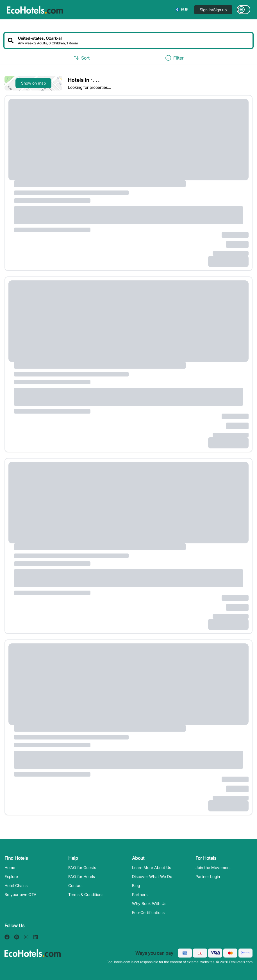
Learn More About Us (152, 867)
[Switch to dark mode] (244, 10)
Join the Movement (213, 867)
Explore (11, 876)
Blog (136, 885)
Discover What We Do (152, 876)
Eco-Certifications (148, 912)
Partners (140, 894)
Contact (76, 885)
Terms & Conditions (86, 894)
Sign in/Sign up (213, 10)
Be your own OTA (21, 894)
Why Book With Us (149, 903)
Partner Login (208, 876)
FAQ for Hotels (82, 876)
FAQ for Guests (82, 867)
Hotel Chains (16, 885)
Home (10, 867)
